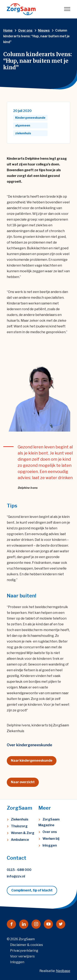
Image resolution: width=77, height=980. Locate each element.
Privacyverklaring (24, 951)
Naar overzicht (23, 782)
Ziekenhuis (20, 819)
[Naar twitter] (61, 924)
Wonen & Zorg (23, 833)
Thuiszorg (19, 826)
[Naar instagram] (36, 924)
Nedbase (63, 971)
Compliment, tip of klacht (32, 890)
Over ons (50, 832)
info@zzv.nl (16, 876)
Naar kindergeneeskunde (32, 761)
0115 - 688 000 (19, 870)
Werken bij (51, 839)
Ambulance (20, 840)
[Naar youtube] (48, 924)
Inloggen (50, 845)
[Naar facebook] (11, 924)
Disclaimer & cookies (26, 945)
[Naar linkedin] (24, 924)
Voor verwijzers (22, 956)
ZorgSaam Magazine (49, 822)
